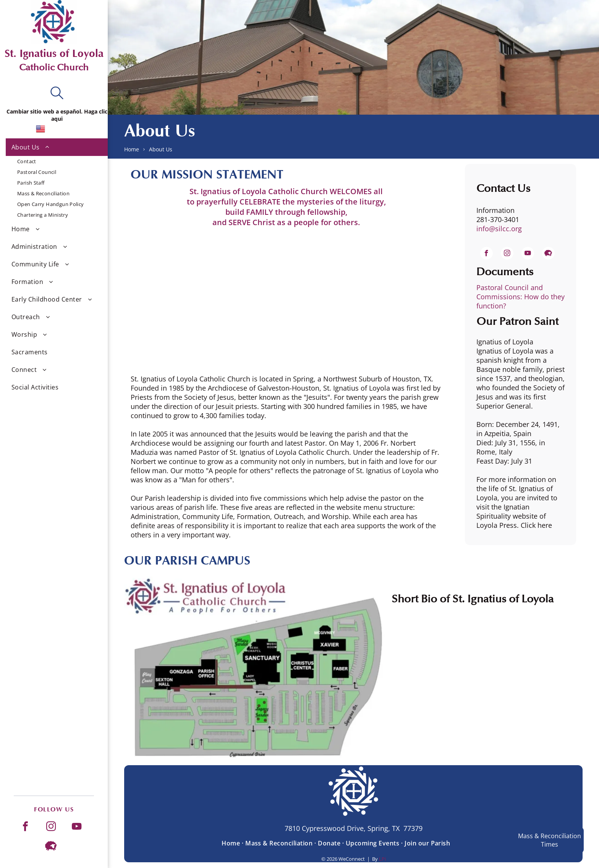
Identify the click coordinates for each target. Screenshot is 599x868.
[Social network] (51, 847)
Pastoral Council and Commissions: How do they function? (520, 297)
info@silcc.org (499, 229)
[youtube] (76, 827)
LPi (382, 859)
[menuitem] (57, 179)
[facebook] (25, 827)
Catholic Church (54, 67)
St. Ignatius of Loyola (54, 54)
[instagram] (51, 827)
